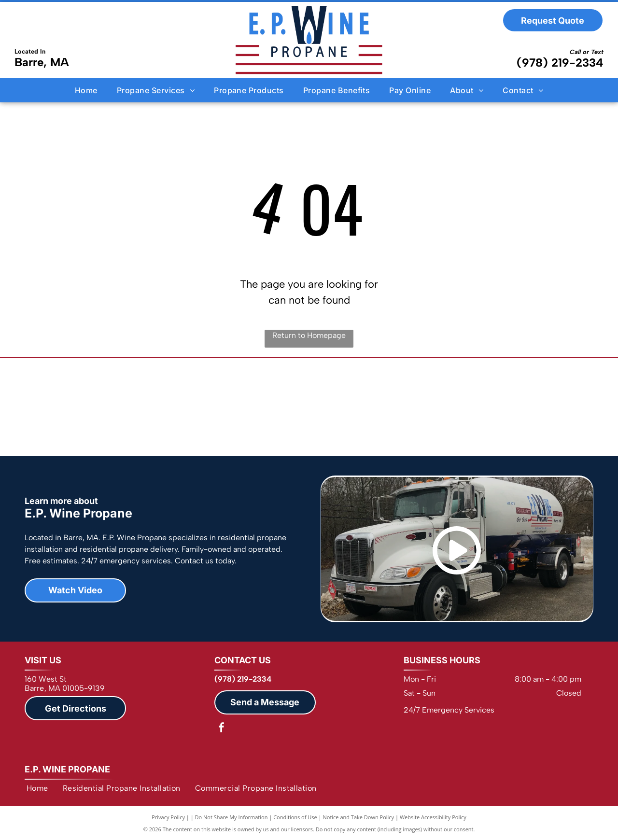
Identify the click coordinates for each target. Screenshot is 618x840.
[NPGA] (119, 407)
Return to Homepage (309, 335)
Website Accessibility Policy (433, 817)
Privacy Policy (168, 817)
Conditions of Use (295, 817)
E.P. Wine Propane (67, 769)
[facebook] (222, 729)
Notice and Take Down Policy (359, 817)
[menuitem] (86, 90)
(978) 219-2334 (560, 63)
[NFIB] (309, 407)
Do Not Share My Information (232, 817)
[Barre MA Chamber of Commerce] (499, 407)
